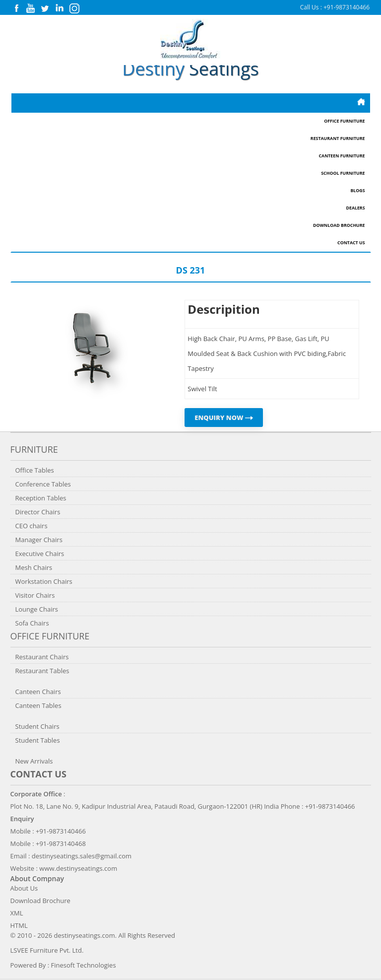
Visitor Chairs (35, 595)
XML (17, 913)
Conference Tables (43, 484)
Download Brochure (339, 225)
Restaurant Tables (42, 671)
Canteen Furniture (342, 156)
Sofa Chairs (32, 623)
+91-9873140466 (347, 7)
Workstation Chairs (44, 581)
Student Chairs (37, 726)
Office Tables (35, 470)
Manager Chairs (39, 540)
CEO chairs (32, 526)
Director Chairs (38, 512)
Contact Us (351, 243)
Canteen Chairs (38, 692)
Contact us (38, 774)
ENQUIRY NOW (224, 418)
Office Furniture (344, 121)
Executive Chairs (40, 554)
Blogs (357, 191)
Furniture (34, 449)
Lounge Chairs (37, 609)
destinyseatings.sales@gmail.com (82, 856)
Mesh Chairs (34, 567)
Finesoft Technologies (84, 965)
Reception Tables (41, 498)
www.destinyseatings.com (78, 868)
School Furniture (343, 173)
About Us (24, 888)
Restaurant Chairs (42, 657)
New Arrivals (34, 761)
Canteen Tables (38, 705)
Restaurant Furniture (338, 139)
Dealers (355, 208)
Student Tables (38, 740)
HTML (19, 925)
